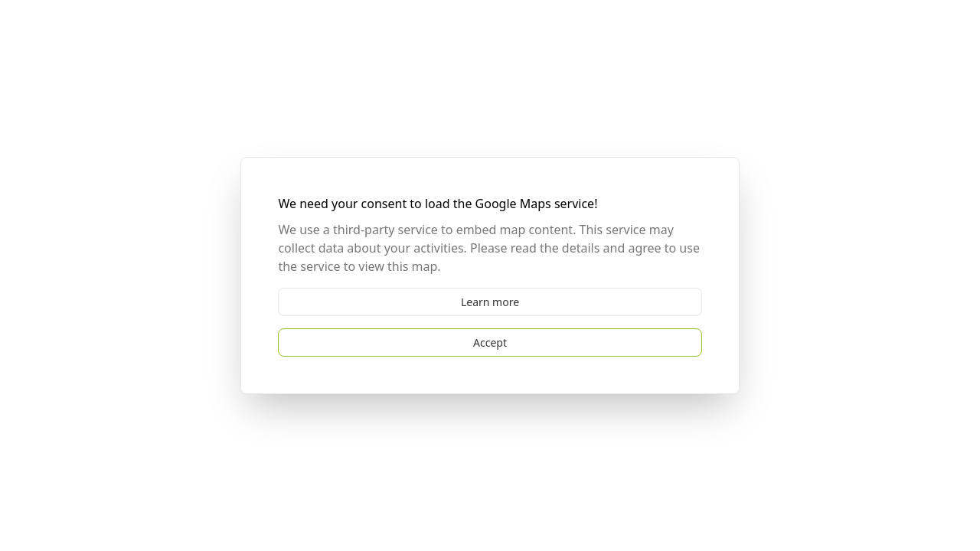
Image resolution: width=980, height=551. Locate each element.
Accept (490, 342)
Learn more (490, 302)
